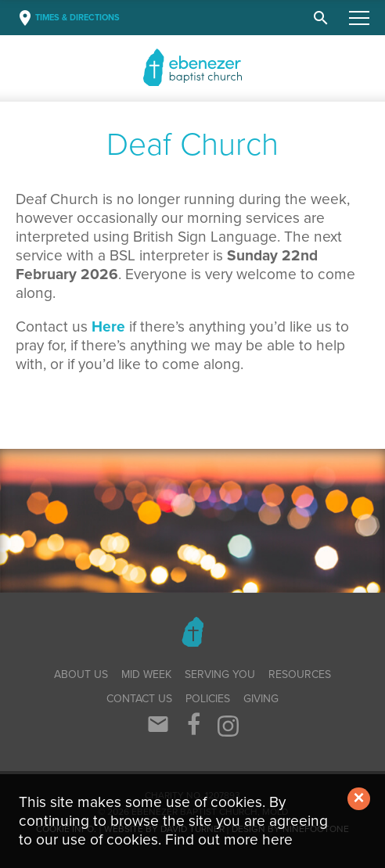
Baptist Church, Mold (208, 67)
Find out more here (229, 839)
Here (108, 326)
